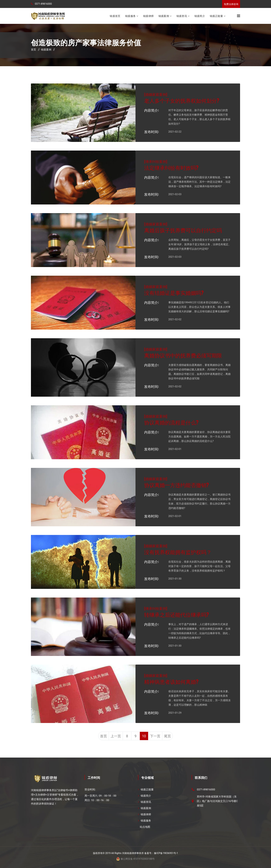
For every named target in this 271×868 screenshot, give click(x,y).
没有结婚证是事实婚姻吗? (174, 293)
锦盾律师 (148, 16)
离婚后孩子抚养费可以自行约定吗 (183, 230)
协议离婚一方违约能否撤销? (177, 485)
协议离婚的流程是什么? (171, 422)
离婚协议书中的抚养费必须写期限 (183, 355)
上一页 (116, 736)
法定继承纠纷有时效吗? (171, 167)
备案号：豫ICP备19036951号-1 (161, 853)
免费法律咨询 (231, 4)
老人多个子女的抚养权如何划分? (182, 100)
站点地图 (145, 827)
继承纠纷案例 (156, 161)
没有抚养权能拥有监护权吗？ (178, 552)
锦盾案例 (164, 16)
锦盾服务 (130, 16)
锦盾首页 (115, 16)
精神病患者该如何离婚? (171, 681)
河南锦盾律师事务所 (133, 853)
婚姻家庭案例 (156, 94)
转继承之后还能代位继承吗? (177, 614)
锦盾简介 (200, 16)
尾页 (167, 736)
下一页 (155, 736)
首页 (34, 50)
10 (144, 736)
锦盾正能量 (216, 16)
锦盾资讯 (182, 16)
